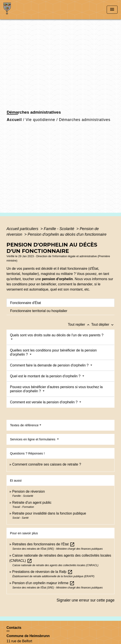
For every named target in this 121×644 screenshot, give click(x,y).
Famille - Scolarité (60, 229)
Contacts (14, 628)
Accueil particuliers (23, 229)
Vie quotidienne (40, 120)
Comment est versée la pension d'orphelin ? (44, 402)
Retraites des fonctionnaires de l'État (43, 544)
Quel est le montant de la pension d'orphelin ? (46, 376)
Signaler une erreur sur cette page (86, 600)
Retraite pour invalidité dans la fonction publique (49, 513)
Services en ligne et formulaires (33, 439)
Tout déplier (103, 324)
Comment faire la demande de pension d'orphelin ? (50, 365)
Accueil (14, 120)
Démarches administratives (85, 120)
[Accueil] (20, 10)
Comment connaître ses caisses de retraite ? (47, 464)
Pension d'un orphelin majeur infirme (43, 583)
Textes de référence (24, 425)
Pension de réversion (28, 491)
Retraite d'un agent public (32, 503)
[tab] (60, 303)
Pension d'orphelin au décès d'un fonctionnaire (67, 234)
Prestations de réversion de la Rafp (42, 572)
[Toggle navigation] (112, 10)
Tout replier (80, 324)
